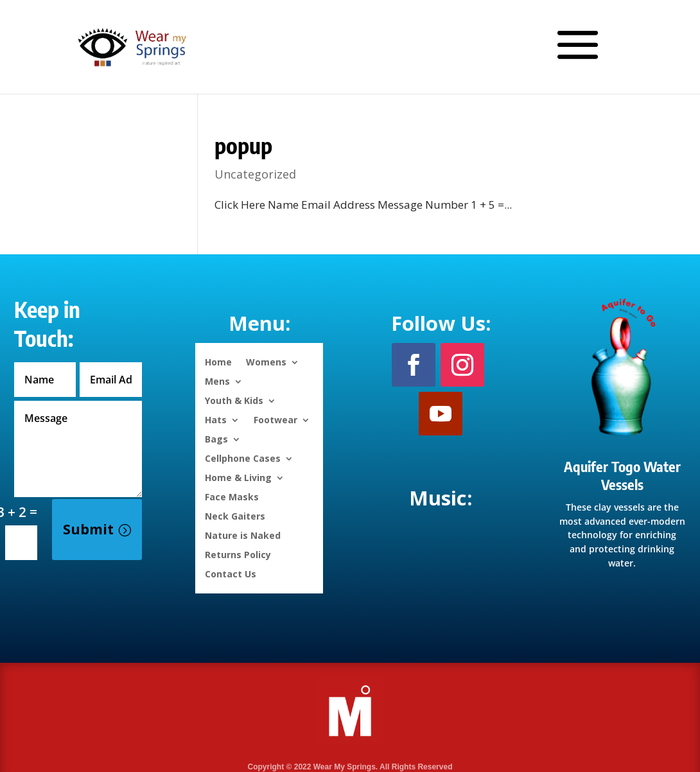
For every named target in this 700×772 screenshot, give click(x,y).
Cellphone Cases (243, 458)
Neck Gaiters (235, 515)
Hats (216, 419)
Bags (216, 438)
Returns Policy (238, 554)
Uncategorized (255, 174)
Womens (266, 361)
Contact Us (231, 573)
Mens (217, 381)
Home (218, 361)
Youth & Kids (234, 400)
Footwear (276, 419)
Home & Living (238, 477)
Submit (88, 529)
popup (243, 145)
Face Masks (232, 496)
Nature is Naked (243, 535)
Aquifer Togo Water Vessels (622, 476)
